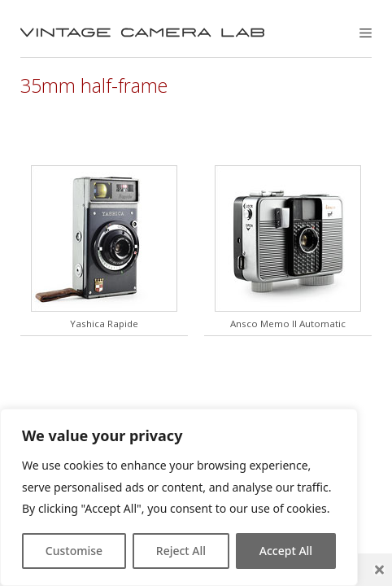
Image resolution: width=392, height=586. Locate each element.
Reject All (181, 551)
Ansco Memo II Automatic (288, 324)
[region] (179, 497)
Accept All (286, 551)
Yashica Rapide (104, 324)
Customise (74, 551)
